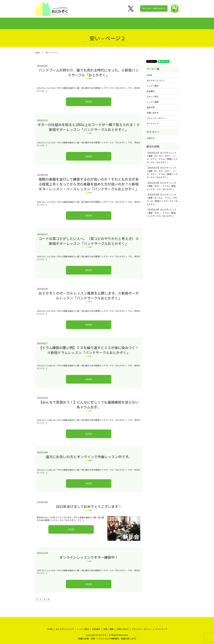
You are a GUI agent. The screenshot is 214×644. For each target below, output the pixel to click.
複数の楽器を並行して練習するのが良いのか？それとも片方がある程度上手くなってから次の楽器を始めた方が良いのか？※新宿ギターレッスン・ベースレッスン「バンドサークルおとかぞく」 (89, 181)
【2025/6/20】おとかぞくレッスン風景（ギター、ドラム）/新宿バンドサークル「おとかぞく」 (161, 183)
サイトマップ (153, 121)
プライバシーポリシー (157, 115)
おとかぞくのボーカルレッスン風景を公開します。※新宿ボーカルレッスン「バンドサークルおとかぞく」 (89, 293)
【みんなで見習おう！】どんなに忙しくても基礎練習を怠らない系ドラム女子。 (89, 402)
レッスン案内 (90, 22)
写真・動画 (135, 22)
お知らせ (151, 135)
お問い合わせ (153, 110)
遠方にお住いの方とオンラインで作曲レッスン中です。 (89, 454)
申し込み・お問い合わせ (154, 8)
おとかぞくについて (69, 22)
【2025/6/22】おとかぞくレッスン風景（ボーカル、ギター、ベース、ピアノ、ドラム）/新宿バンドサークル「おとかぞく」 (162, 155)
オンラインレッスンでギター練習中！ (89, 554)
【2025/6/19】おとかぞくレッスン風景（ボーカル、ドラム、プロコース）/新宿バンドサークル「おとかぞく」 (162, 197)
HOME (51, 22)
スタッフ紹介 (153, 94)
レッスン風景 (153, 99)
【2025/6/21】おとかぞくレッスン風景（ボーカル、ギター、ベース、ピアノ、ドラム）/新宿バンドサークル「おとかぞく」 (162, 170)
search (168, 22)
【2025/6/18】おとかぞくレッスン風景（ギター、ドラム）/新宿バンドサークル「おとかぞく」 (161, 210)
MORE (89, 99)
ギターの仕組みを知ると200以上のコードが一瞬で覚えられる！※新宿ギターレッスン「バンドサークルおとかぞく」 (89, 124)
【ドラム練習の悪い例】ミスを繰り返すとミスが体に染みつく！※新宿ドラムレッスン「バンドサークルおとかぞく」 (89, 347)
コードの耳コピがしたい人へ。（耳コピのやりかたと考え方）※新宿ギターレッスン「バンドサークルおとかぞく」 (89, 238)
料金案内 (106, 22)
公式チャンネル (153, 22)
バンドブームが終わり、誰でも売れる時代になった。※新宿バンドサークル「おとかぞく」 (89, 70)
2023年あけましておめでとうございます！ (89, 504)
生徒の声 (120, 22)
